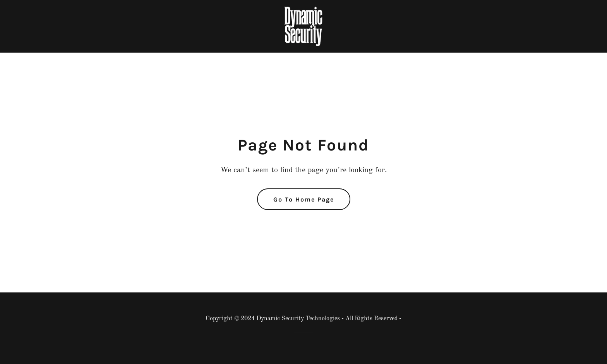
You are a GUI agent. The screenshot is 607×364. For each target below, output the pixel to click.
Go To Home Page (304, 199)
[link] (303, 26)
